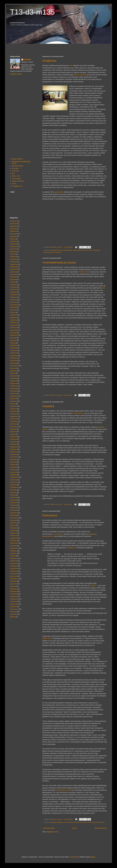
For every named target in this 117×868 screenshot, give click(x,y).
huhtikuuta (13, 262)
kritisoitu (101, 427)
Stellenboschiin (84, 272)
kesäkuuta (13, 241)
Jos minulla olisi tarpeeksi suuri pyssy (75, 822)
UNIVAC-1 (94, 585)
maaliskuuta (14, 264)
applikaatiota (59, 192)
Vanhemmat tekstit (100, 828)
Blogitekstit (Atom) (52, 832)
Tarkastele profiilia (16, 74)
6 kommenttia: (68, 395)
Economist (15, 171)
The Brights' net (17, 186)
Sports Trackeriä (80, 75)
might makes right (78, 250)
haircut (61, 250)
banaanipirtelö (55, 250)
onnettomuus (71, 548)
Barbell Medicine (17, 159)
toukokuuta (14, 244)
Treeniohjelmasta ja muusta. (59, 262)
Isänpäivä (48, 406)
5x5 (71, 65)
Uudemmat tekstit (49, 828)
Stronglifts (15, 168)
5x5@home (49, 61)
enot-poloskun (74, 857)
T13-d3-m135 (32, 12)
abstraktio (53, 822)
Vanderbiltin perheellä (64, 790)
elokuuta (13, 239)
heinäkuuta (14, 226)
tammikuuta (14, 234)
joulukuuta (13, 224)
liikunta (70, 250)
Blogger (93, 857)
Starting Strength (17, 166)
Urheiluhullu (96, 250)
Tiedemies (27, 60)
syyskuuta (13, 236)
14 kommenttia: (68, 247)
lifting (66, 250)
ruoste (90, 250)
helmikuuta (14, 221)
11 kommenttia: (68, 819)
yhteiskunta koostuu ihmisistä (52, 252)
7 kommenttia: (68, 504)
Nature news (16, 176)
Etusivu (74, 828)
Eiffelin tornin (47, 638)
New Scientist (16, 179)
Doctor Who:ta (78, 413)
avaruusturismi (58, 534)
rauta (86, 250)
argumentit (60, 822)
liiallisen (45, 429)
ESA (13, 174)
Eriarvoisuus (50, 515)
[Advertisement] (25, 48)
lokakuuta (13, 229)
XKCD (14, 184)
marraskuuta (14, 274)
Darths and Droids (18, 181)
